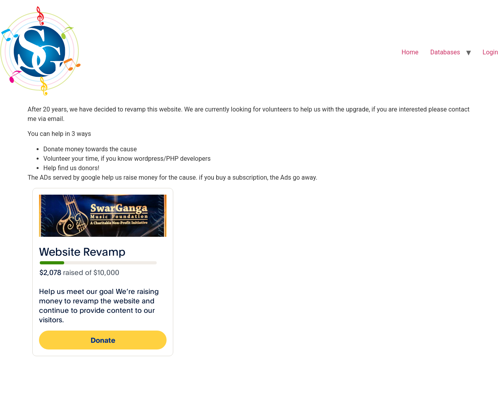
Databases (445, 52)
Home (410, 52)
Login (490, 52)
